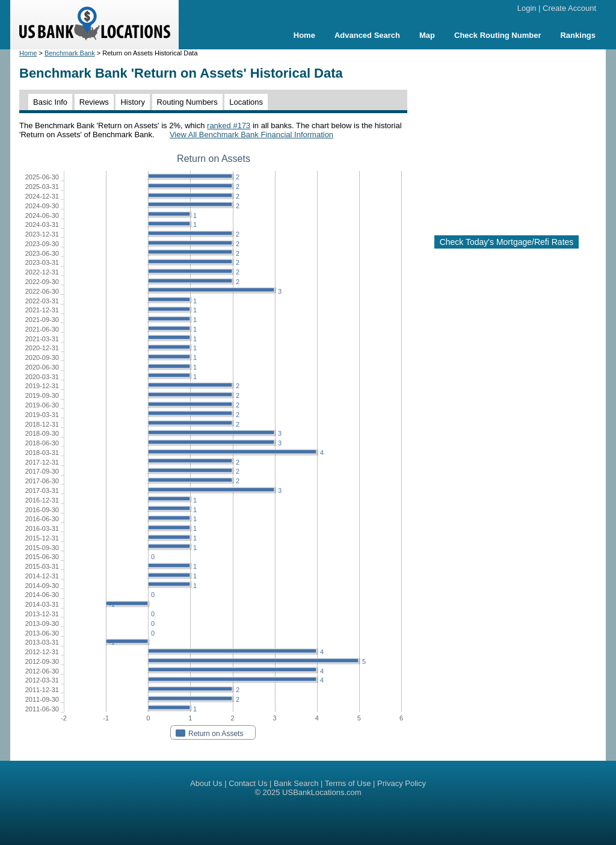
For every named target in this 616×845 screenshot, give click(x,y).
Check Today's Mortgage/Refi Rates (507, 242)
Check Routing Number (497, 35)
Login (527, 8)
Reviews (94, 102)
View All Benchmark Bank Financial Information (251, 135)
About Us (206, 783)
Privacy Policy (402, 783)
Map (427, 35)
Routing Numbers (187, 102)
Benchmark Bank (70, 53)
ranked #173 (229, 125)
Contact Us (248, 783)
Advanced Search (367, 35)
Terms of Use (348, 783)
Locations (246, 102)
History (132, 102)
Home (304, 35)
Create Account (569, 8)
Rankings (578, 35)
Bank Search (296, 783)
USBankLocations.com (322, 792)
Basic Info (50, 102)
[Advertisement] (516, 137)
